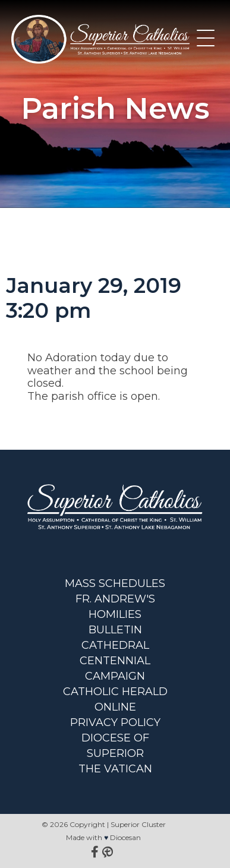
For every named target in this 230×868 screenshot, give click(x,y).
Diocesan (125, 837)
